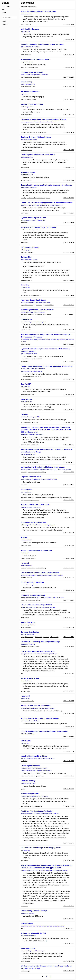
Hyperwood (25, 696)
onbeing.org (38, 525)
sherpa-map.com (26, 14)
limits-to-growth (54, 637)
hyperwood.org (25, 698)
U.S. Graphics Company (30, 29)
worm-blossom (27, 399)
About (4, 13)
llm (27, 213)
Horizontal (25, 563)
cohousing (24, 252)
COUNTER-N (26, 741)
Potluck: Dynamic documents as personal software (40, 718)
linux (28, 445)
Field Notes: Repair (28, 948)
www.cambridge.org (37, 769)
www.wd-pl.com (31, 507)
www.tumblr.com (29, 936)
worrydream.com (30, 968)
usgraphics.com (25, 32)
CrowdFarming (27, 82)
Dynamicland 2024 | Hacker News (33, 218)
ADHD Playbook (27, 924)
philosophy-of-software (33, 647)
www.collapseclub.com (29, 259)
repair (37, 198)
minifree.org (32, 434)
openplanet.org (25, 850)
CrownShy (25, 285)
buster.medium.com (39, 479)
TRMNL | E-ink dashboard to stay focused (37, 550)
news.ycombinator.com (33, 220)
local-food (32, 77)
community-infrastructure (28, 568)
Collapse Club (26, 257)
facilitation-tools (25, 295)
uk (28, 167)
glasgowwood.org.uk (29, 188)
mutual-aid (29, 280)
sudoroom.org (28, 625)
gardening (24, 150)
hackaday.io (40, 814)
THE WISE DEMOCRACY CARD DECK (35, 505)
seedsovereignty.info (35, 75)
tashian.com (30, 230)
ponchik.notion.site (42, 926)
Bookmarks (6, 6)
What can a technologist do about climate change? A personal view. (46, 966)
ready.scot (42, 575)
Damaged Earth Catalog (30, 632)
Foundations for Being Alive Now (33, 522)
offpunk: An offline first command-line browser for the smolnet (45, 731)
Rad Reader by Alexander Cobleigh (34, 911)
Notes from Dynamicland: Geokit (33, 300)
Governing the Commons (30, 766)
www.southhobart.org (30, 585)
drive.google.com (43, 598)
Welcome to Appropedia (30, 794)
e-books (29, 180)
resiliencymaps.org (38, 607)
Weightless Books (28, 172)
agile (22, 330)
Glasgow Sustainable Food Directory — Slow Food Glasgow (44, 119)
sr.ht (27, 734)
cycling (23, 24)
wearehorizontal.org (27, 566)
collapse (23, 280)
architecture (38, 498)
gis (44, 305)
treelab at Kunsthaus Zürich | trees (34, 756)
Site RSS (5, 24)
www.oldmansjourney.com (28, 783)
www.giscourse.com (39, 654)
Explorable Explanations (30, 91)
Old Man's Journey (28, 781)
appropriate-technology (28, 305)
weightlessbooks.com (27, 175)
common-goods (25, 776)
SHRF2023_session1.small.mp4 (33, 595)
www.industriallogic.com (33, 322)
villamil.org (33, 312)
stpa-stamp (24, 462)
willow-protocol (50, 410)
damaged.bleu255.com (28, 635)
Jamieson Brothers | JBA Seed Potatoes (36, 137)
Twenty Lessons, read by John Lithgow (36, 706)
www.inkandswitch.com (30, 721)
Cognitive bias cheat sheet (31, 477)
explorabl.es (24, 94)
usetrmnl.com (25, 553)
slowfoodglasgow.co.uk (38, 122)
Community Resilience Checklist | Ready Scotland (40, 573)
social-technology (26, 55)
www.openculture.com (45, 870)
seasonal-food (31, 87)
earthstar (24, 410)
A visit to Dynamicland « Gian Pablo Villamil (37, 310)
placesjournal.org (33, 951)
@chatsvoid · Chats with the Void (33, 933)
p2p (33, 394)
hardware (24, 445)
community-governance (28, 518)
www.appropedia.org (34, 796)
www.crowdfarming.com (28, 84)
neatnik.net (30, 417)
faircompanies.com (26, 492)
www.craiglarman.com (46, 470)
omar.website (35, 303)
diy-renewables (64, 498)
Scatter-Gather (26, 319)
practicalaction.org (26, 681)
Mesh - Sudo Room (28, 622)
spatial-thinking (50, 305)
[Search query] (10, 17)
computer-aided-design (28, 701)
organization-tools (26, 422)
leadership (27, 330)
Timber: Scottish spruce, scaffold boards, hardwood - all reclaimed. (46, 185)
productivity (35, 422)
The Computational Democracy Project (36, 59)
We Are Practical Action (30, 678)
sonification (24, 761)
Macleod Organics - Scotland (32, 104)
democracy (24, 67)
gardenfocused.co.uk (27, 157)
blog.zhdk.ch (38, 759)
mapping (28, 24)
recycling (24, 198)
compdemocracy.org (27, 62)
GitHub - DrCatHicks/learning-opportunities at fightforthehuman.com (47, 203)
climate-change (25, 132)
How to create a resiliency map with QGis (36, 605)
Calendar (24, 414)
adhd (22, 928)
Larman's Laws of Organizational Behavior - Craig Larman (43, 467)
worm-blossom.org (26, 402)
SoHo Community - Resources (32, 582)
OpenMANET (26, 384)
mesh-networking (26, 379)
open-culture (30, 410)
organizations (32, 472)
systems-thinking (33, 462)
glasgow (33, 132)
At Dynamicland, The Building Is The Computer (39, 227)
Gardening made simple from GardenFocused (38, 155)
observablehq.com (47, 341)
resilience (42, 198)
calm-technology (47, 498)
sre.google (28, 454)
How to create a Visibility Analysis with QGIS (38, 651)
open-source (25, 362)
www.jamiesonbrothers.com (29, 140)
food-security (25, 77)
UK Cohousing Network (30, 247)
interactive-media (26, 100)
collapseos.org (28, 644)
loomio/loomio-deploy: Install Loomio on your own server (43, 44)
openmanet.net (25, 386)
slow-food (44, 132)
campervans (56, 498)
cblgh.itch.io (28, 913)
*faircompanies (27, 490)
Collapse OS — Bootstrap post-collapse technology (40, 642)
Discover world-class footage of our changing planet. (41, 848)
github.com (30, 47)
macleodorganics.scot (27, 107)
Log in (4, 21)
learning (34, 100)
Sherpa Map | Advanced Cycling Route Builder (38, 11)
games (23, 789)
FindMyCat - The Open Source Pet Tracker (37, 811)
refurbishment (31, 198)
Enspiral (24, 538)
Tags (4, 9)
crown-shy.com (25, 287)
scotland (38, 77)
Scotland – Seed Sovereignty (32, 72)
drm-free (23, 180)
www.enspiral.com (26, 540)
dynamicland (25, 223)
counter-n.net (25, 743)
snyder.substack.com (38, 708)
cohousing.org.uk (26, 250)
